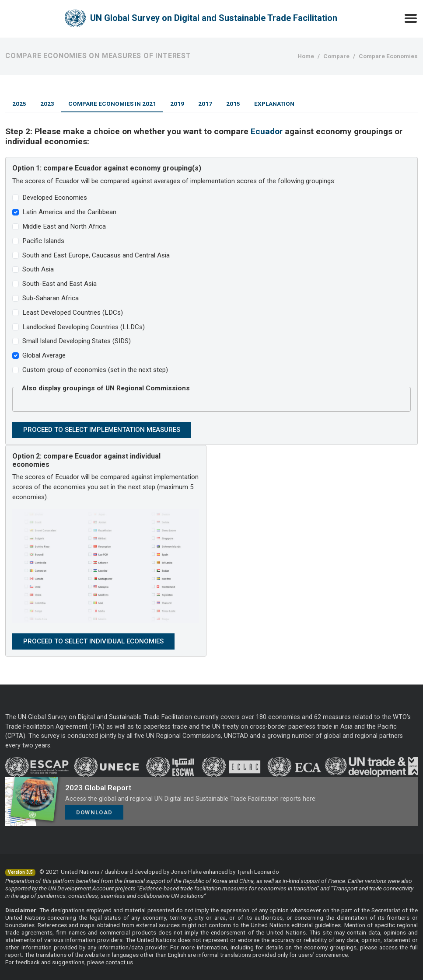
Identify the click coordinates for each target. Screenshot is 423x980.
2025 (19, 104)
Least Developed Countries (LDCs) (73, 313)
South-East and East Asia (59, 284)
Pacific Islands (43, 241)
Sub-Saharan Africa (51, 298)
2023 (47, 104)
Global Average (44, 355)
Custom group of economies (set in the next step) (95, 370)
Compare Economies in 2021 (112, 104)
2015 (233, 104)
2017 (205, 104)
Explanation (274, 104)
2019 (177, 104)
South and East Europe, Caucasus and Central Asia (96, 255)
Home (306, 56)
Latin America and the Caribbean (69, 212)
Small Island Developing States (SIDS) (77, 341)
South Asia (38, 269)
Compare (336, 56)
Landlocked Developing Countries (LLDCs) (84, 327)
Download (94, 812)
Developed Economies (55, 198)
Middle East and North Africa (64, 226)
